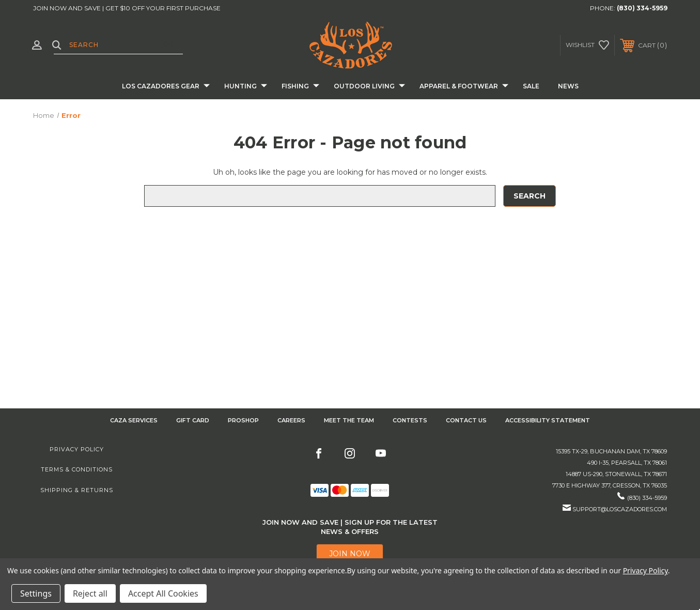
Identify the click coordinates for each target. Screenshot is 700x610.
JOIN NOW (350, 554)
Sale (531, 86)
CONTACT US (466, 420)
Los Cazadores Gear (166, 87)
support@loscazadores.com (620, 509)
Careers (291, 420)
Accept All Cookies (163, 593)
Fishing (300, 87)
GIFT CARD (193, 420)
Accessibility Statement (548, 420)
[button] (350, 554)
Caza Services (134, 420)
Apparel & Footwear (464, 87)
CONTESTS (410, 420)
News (568, 86)
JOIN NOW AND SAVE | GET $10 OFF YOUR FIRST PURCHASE (127, 8)
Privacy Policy (77, 449)
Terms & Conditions (77, 469)
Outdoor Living (369, 87)
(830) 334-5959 (642, 8)
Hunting (246, 87)
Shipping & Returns (77, 490)
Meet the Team (349, 420)
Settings (36, 593)
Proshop (243, 420)
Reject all (90, 593)
